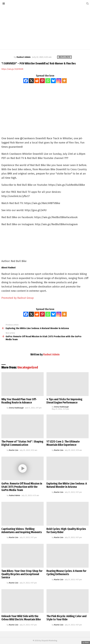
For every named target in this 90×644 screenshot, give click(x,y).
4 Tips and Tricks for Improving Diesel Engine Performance (64, 401)
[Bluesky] (53, 81)
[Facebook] (26, 81)
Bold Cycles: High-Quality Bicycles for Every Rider (66, 530)
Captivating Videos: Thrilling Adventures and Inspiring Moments (22, 530)
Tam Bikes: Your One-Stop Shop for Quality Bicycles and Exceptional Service (22, 574)
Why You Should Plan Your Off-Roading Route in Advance (19, 401)
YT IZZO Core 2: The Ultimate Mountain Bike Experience (63, 443)
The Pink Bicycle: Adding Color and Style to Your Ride (66, 618)
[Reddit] (37, 81)
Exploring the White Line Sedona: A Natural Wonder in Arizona (67, 485)
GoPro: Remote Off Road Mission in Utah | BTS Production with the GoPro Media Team (22, 487)
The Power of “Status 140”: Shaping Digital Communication (22, 443)
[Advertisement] (45, 28)
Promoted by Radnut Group (18, 298)
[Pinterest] (42, 81)
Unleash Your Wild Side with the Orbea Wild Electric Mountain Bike (21, 618)
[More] (64, 81)
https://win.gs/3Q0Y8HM (12, 69)
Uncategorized (28, 367)
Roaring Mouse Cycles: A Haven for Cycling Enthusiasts (66, 572)
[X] (31, 81)
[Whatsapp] (48, 81)
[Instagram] (59, 81)
